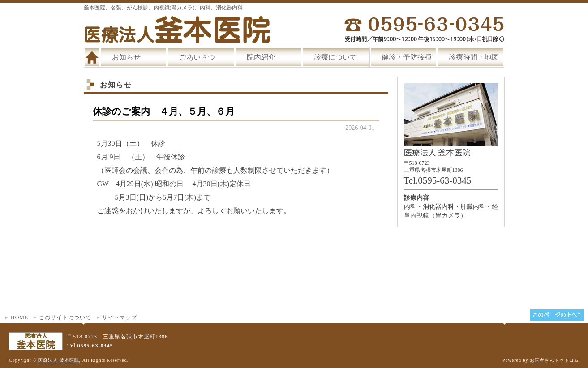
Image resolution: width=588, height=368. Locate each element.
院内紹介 (261, 57)
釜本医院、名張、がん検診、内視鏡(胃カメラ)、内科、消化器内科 (163, 8)
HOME (19, 317)
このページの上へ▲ (557, 315)
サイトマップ (120, 317)
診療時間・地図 (474, 57)
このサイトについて (65, 317)
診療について (335, 57)
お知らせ (126, 57)
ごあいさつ (197, 57)
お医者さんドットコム (554, 360)
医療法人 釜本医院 (59, 360)
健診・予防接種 (407, 57)
